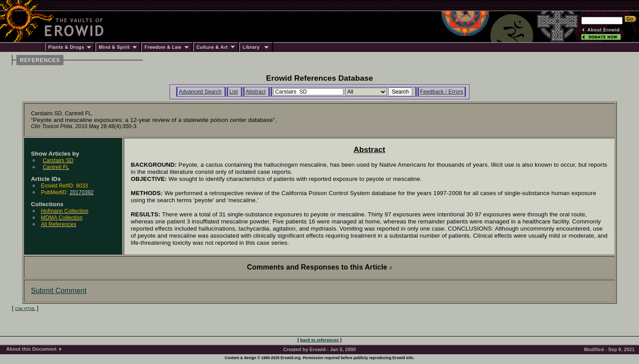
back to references (320, 340)
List (234, 92)
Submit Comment (59, 291)
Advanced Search (200, 92)
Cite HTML (25, 309)
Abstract (256, 92)
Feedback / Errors (442, 92)
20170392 (82, 192)
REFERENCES (40, 60)
